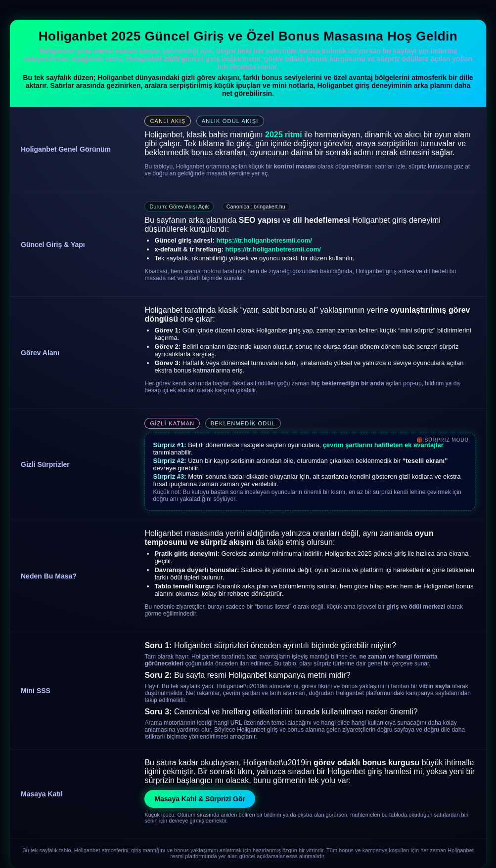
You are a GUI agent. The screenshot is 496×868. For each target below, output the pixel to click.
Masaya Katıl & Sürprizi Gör (200, 799)
